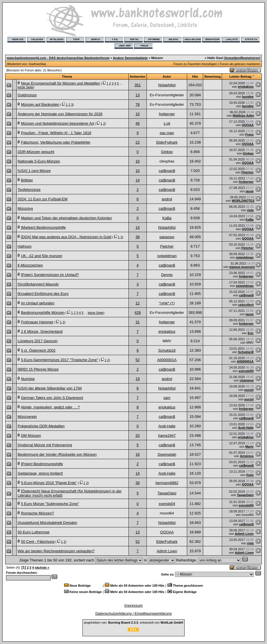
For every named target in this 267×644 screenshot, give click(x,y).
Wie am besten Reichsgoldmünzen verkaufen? (56, 551)
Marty (249, 447)
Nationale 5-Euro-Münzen (39, 161)
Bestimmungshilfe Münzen (43, 313)
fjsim (250, 475)
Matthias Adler (243, 116)
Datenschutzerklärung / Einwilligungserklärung (133, 613)
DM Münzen (31, 435)
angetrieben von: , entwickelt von (133, 623)
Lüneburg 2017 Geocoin (38, 341)
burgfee (248, 97)
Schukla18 (167, 350)
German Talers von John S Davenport (52, 398)
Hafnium (25, 246)
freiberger (167, 114)
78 (138, 104)
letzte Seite (25, 87)
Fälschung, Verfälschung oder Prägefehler (56, 142)
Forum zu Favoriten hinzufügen (195, 64)
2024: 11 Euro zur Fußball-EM (43, 199)
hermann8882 (167, 483)
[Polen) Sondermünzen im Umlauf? (50, 275)
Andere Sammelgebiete (130, 58)
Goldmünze (27, 95)
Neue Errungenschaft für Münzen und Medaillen (60, 83)
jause (250, 191)
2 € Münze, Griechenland (42, 331)
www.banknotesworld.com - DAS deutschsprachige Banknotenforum (58, 58)
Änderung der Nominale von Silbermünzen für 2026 (60, 114)
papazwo (167, 237)
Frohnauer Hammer (37, 322)
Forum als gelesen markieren (240, 64)
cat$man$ (167, 171)
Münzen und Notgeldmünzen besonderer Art (57, 123)
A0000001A (167, 360)
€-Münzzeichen (30, 265)
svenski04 (246, 371)
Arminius (247, 456)
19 (138, 379)
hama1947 (167, 435)
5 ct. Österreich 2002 (38, 350)
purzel (249, 390)
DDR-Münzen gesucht (36, 152)
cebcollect (246, 305)
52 (138, 360)
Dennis (167, 275)
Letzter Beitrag (240, 77)
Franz (249, 134)
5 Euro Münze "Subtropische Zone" (50, 504)
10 (138, 114)
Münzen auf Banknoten (40, 104)
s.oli (167, 123)
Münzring (25, 209)
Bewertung (212, 77)
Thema (67, 77)
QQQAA (248, 125)
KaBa (167, 218)
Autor (167, 77)
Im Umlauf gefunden (38, 303)
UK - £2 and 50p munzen (42, 256)
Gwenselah (167, 454)
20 (138, 435)
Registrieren (250, 58)
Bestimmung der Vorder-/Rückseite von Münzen (57, 454)
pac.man (167, 133)
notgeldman (167, 256)
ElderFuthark (167, 142)
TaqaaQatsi (167, 493)
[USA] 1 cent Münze (34, 171)
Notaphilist (167, 85)
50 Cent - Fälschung (38, 542)
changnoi (247, 380)
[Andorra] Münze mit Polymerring (45, 445)
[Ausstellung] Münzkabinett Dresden (48, 523)
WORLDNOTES (243, 201)
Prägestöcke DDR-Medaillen (41, 426)
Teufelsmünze (29, 190)
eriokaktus (246, 87)
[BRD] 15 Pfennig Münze (38, 369)
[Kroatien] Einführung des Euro (43, 294)
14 (138, 180)
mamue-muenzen (242, 267)
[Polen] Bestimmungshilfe (42, 464)
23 (138, 142)
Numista (28, 379)
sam (167, 398)
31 (138, 322)
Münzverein (27, 417)
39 (138, 237)
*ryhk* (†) (167, 303)
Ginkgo (167, 152)
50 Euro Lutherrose (34, 532)
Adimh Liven (244, 534)
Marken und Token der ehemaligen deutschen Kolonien (66, 218)
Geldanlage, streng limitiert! (40, 473)
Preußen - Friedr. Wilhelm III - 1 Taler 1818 (56, 133)
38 (138, 483)
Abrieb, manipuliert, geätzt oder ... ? (50, 407)
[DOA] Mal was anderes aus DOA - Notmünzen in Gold (66, 237)
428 (138, 313)
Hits (195, 77)
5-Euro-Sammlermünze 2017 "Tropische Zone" (60, 360)
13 (138, 95)
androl (167, 199)
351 (138, 85)
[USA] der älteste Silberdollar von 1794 (50, 388)
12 (138, 303)
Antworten (138, 77)
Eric (251, 333)
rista (250, 210)
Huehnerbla (37, 64)
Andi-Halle (167, 426)
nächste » (42, 567)
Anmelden (233, 58)
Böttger (27, 180)
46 (138, 123)
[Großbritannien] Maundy (38, 284)
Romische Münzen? (37, 513)
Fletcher (247, 172)
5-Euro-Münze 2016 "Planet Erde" (49, 483)
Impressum (133, 605)
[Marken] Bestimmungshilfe (43, 227)
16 (138, 454)
